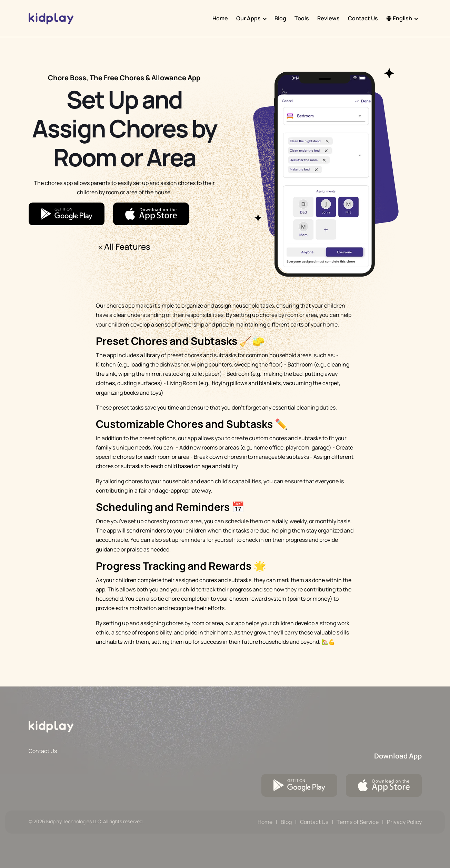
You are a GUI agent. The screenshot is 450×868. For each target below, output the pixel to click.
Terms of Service (358, 822)
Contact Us (363, 18)
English (399, 18)
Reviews (328, 18)
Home (220, 18)
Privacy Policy (404, 822)
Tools (302, 18)
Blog (280, 18)
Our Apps (248, 18)
